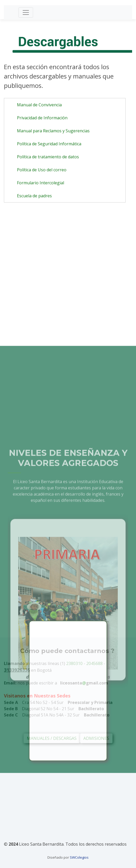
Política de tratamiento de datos (48, 157)
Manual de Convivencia (39, 105)
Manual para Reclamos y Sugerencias (53, 131)
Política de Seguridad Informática (49, 144)
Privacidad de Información (42, 118)
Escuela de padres (34, 196)
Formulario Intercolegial (41, 183)
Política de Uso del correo (42, 170)
